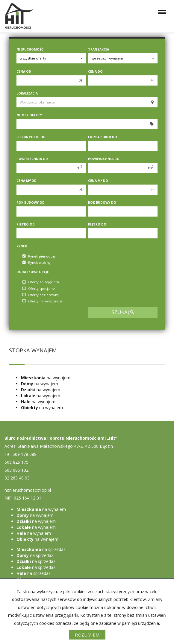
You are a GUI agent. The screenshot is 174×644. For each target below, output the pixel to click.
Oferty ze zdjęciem (41, 282)
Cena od (24, 71)
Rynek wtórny (37, 262)
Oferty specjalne (39, 288)
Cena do (95, 71)
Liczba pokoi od (31, 137)
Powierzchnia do (104, 159)
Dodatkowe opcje (33, 272)
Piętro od (26, 224)
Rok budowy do (102, 203)
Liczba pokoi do (103, 137)
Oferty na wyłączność (43, 301)
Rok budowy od (31, 203)
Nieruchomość (30, 49)
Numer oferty (29, 115)
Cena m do (98, 181)
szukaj (123, 312)
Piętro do (97, 224)
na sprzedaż (41, 549)
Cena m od (27, 181)
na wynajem (46, 378)
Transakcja (99, 49)
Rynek (22, 246)
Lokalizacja (27, 93)
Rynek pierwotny (39, 256)
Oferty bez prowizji (41, 295)
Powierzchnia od (32, 159)
